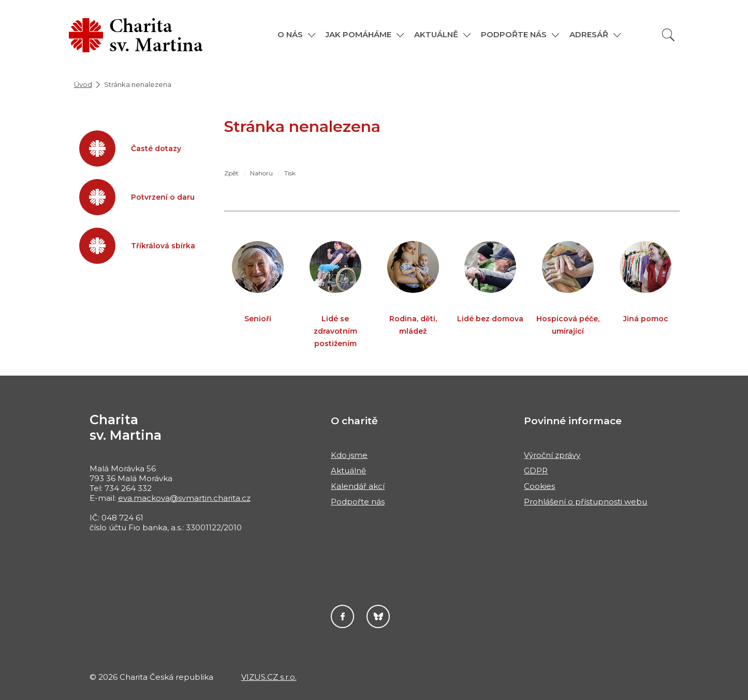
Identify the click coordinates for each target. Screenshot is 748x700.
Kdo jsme (349, 455)
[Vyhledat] (668, 35)
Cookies (539, 486)
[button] (296, 34)
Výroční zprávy (552, 455)
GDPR (536, 471)
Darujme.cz (378, 616)
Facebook (342, 616)
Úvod (83, 84)
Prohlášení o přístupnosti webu (585, 502)
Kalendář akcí (358, 486)
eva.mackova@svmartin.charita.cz (184, 498)
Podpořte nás (358, 502)
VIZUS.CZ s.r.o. (269, 677)
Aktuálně (348, 471)
